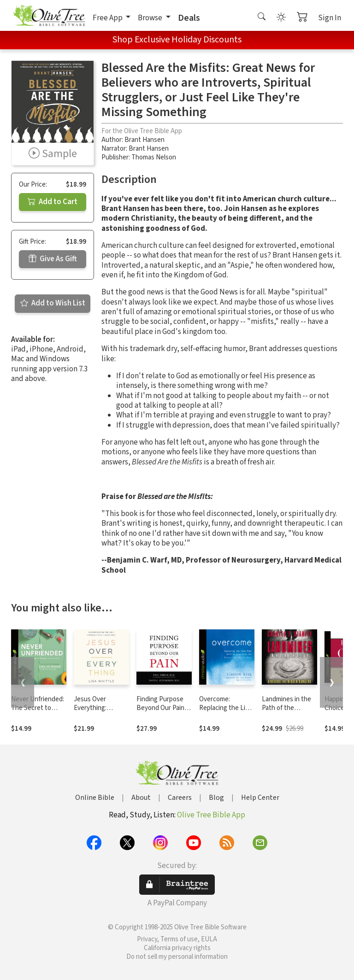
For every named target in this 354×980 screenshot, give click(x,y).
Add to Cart (53, 202)
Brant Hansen (145, 140)
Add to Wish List (53, 303)
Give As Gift (53, 259)
